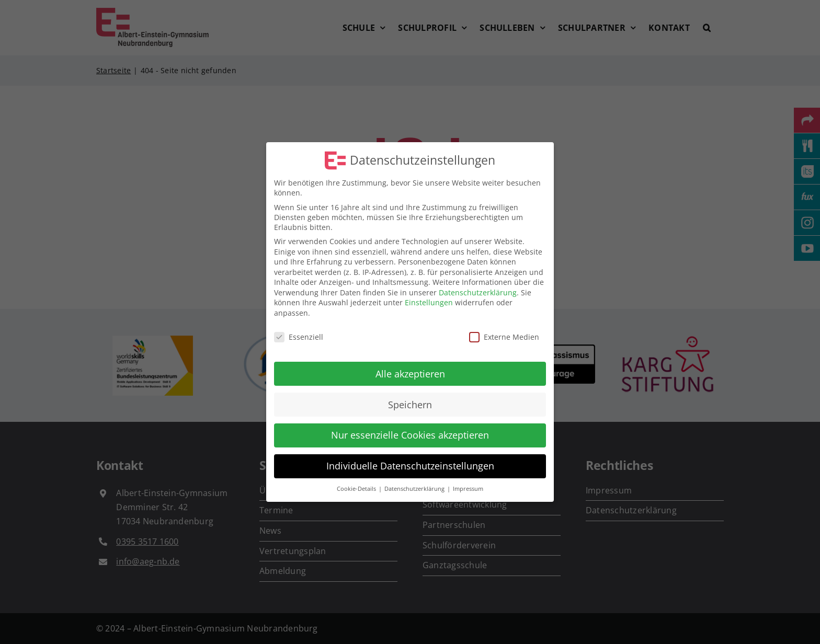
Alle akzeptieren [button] (410, 373)
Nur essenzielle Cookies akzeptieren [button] (410, 435)
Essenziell (299, 337)
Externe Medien (504, 337)
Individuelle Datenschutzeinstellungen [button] (410, 466)
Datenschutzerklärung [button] (415, 489)
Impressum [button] (468, 489)
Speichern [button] (410, 404)
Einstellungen (429, 302)
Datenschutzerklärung (478, 292)
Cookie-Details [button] (357, 489)
